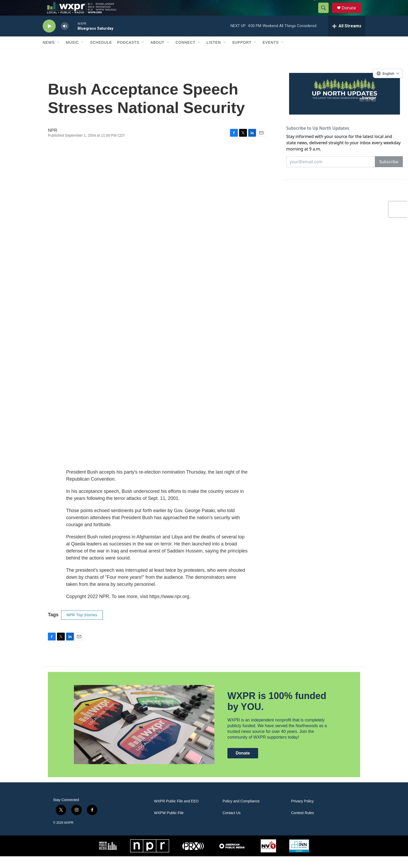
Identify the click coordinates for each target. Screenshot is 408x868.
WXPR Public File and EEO (176, 813)
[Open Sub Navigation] (59, 54)
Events (271, 54)
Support (242, 54)
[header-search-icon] (326, 14)
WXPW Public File (169, 825)
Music (72, 54)
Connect (186, 54)
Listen (214, 54)
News (49, 54)
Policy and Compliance (241, 813)
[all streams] (347, 38)
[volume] (65, 38)
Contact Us (231, 825)
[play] (49, 38)
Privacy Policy (302, 813)
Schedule (101, 54)
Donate (352, 14)
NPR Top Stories (82, 627)
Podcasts (128, 54)
